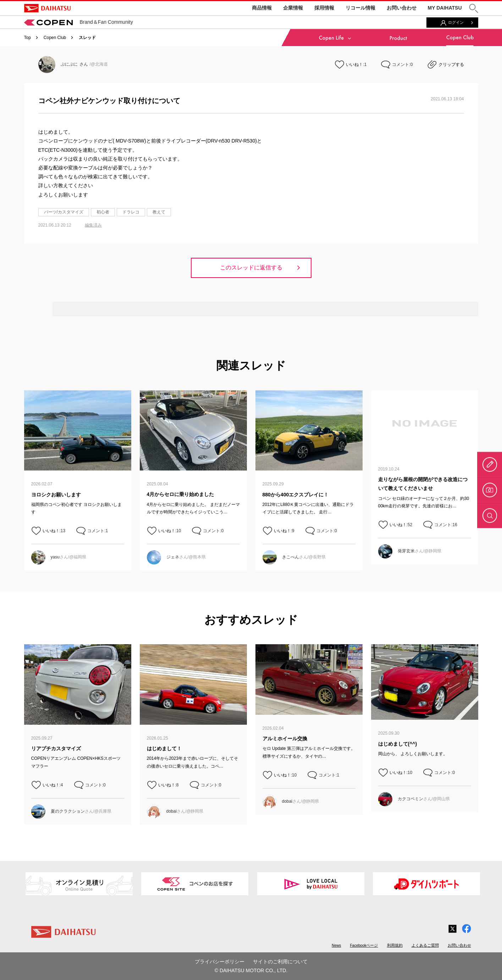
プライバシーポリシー (220, 962)
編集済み (93, 225)
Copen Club (55, 38)
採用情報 (324, 8)
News (336, 945)
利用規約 (395, 945)
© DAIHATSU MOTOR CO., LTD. (251, 970)
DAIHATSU (47, 8)
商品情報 (262, 8)
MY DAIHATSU (445, 8)
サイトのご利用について (280, 962)
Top (27, 38)
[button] (474, 8)
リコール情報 (360, 8)
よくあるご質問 (425, 945)
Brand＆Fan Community (79, 22)
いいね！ (354, 65)
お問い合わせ (402, 8)
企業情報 (293, 8)
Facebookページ (364, 945)
